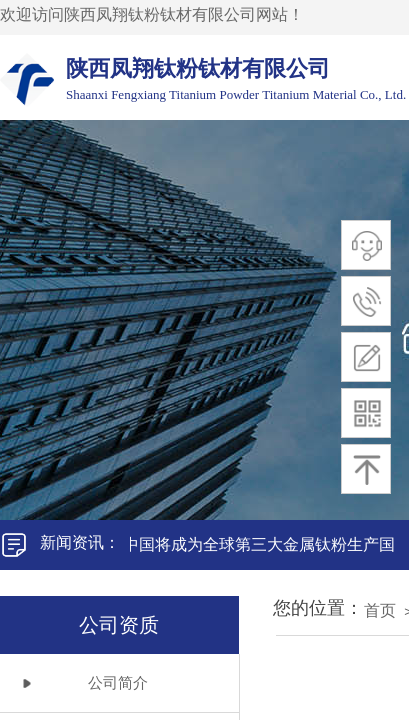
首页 (380, 610)
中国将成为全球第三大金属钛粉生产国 (262, 544)
